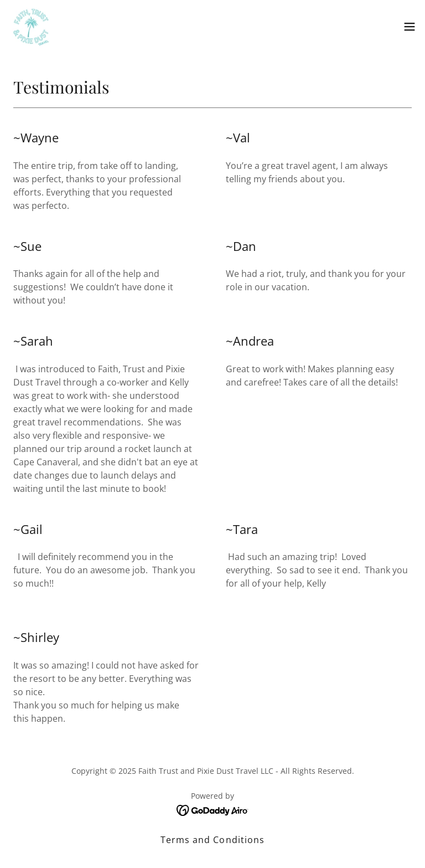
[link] (31, 27)
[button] (410, 27)
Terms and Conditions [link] (212, 840)
